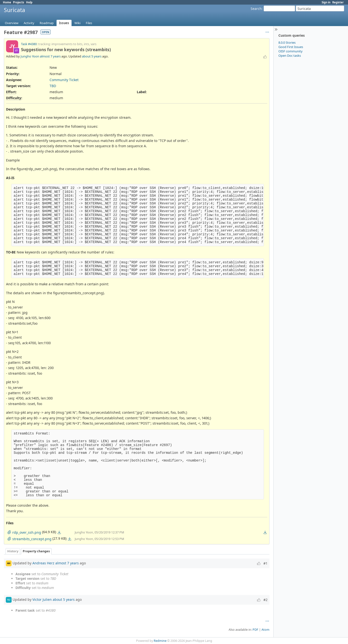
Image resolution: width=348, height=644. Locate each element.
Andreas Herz (43, 563)
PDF (255, 630)
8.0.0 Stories (287, 42)
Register (338, 2)
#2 (265, 600)
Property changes (36, 551)
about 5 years (92, 56)
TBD (53, 86)
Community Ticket (64, 80)
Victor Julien (42, 599)
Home (7, 2)
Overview (12, 23)
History (13, 551)
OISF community (290, 51)
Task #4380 (29, 44)
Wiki (77, 23)
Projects (19, 2)
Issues (64, 23)
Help (29, 2)
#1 (265, 563)
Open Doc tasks (290, 56)
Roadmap (47, 23)
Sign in (326, 2)
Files (89, 23)
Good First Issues (291, 47)
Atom (265, 630)
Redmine (160, 641)
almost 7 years (50, 56)
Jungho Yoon (30, 56)
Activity (29, 23)
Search (256, 9)
